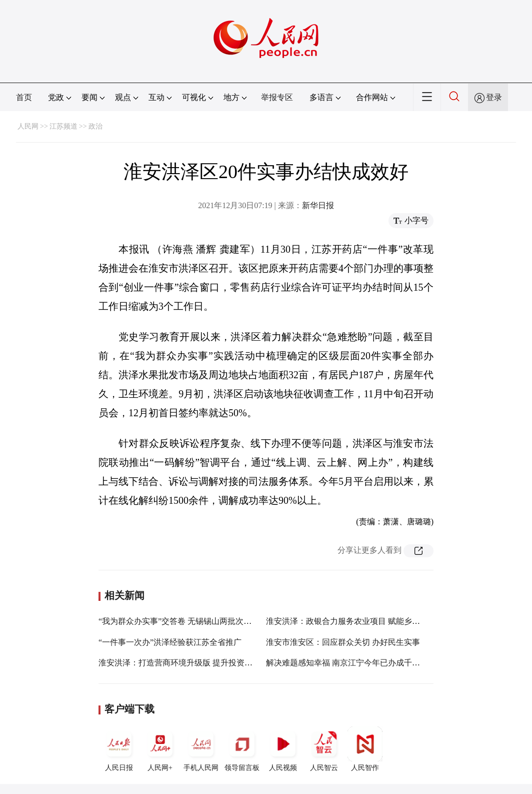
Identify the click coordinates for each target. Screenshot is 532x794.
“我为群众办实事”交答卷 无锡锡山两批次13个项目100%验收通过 (212, 621)
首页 (24, 97)
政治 (95, 126)
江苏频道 (63, 126)
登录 (494, 97)
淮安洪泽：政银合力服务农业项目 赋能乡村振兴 (351, 621)
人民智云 (324, 749)
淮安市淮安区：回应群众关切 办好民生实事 (343, 642)
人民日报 (119, 749)
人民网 (28, 126)
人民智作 (365, 749)
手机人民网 (201, 749)
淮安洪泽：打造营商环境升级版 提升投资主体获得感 (191, 663)
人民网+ (160, 749)
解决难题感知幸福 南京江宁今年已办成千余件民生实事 (363, 663)
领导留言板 (242, 749)
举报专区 (277, 97)
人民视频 (283, 749)
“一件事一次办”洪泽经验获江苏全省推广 (170, 642)
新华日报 (318, 205)
